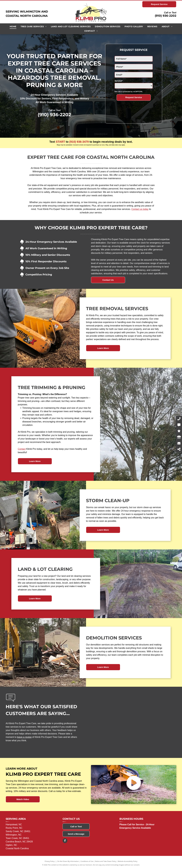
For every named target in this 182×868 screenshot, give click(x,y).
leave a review (24, 737)
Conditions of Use (87, 861)
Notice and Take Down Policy (106, 861)
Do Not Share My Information (68, 861)
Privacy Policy (50, 861)
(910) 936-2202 (166, 16)
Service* (119, 81)
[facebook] (65, 841)
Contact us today (140, 209)
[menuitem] (13, 27)
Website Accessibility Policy (128, 861)
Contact (22, 449)
